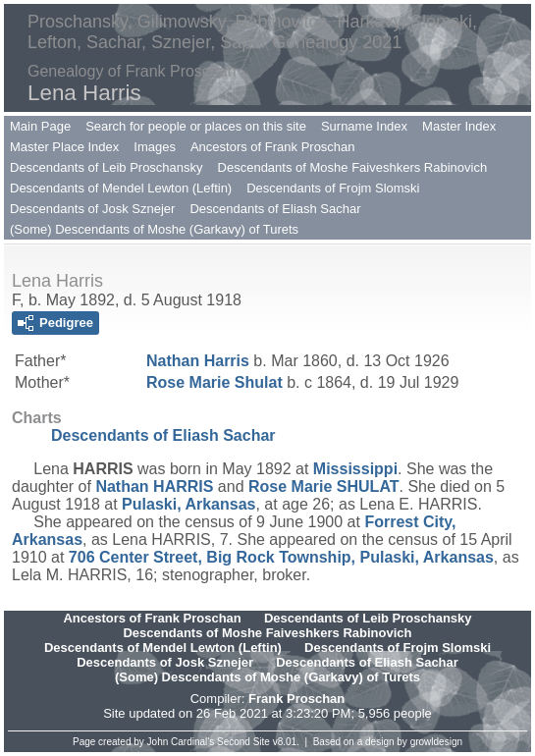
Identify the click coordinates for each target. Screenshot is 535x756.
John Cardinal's (181, 742)
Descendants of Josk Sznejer (92, 209)
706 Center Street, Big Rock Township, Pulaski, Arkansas (281, 557)
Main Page (40, 126)
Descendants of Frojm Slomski (333, 188)
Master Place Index (64, 147)
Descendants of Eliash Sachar (275, 209)
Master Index (459, 126)
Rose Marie (214, 382)
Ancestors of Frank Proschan (273, 147)
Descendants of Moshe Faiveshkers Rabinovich (353, 167)
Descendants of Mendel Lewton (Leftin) (121, 188)
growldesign (436, 742)
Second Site (243, 742)
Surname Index (364, 126)
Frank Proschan (296, 699)
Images (155, 147)
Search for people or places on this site (196, 126)
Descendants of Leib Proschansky (107, 167)
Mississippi (355, 469)
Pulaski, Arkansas (188, 504)
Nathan (198, 361)
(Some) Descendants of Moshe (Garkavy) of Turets (154, 229)
